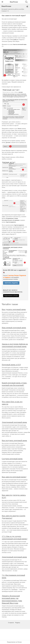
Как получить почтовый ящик (14, 440)
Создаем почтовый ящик (12, 459)
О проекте (11, 623)
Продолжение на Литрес (11, 296)
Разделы (18, 623)
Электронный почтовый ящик (14, 422)
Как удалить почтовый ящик (14, 309)
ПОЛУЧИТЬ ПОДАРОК (11, 283)
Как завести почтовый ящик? (14, 477)
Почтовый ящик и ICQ (11, 365)
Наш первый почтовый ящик (14, 328)
